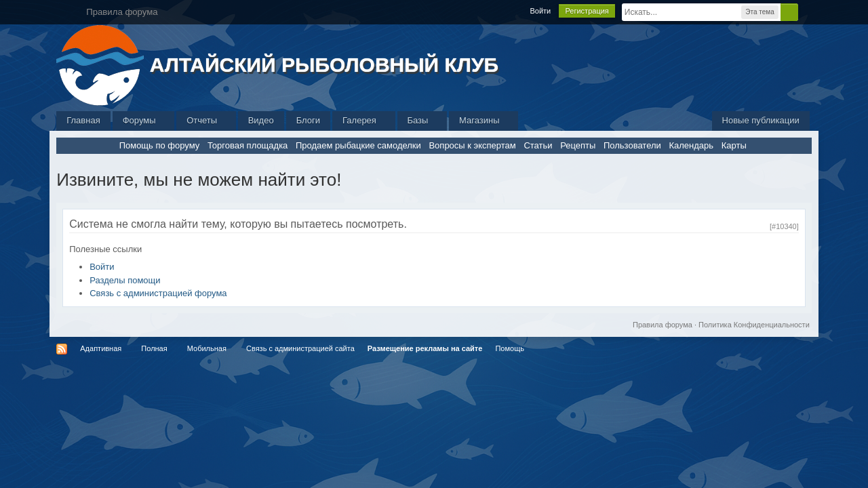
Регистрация (587, 11)
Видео (261, 120)
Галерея (363, 120)
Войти (540, 11)
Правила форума (663, 325)
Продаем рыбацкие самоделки (358, 145)
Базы (422, 120)
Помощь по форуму (160, 145)
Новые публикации (761, 120)
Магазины (484, 120)
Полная (154, 348)
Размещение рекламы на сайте (425, 348)
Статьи (538, 145)
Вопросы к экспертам (472, 145)
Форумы (143, 120)
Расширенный (806, 12)
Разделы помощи (125, 280)
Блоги (308, 120)
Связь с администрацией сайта (300, 348)
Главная (83, 120)
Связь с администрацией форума (158, 293)
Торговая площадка (248, 145)
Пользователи (632, 145)
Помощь (510, 348)
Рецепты (578, 145)
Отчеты (206, 120)
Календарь (691, 145)
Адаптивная (101, 348)
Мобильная (207, 348)
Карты (734, 145)
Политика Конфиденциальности (754, 325)
